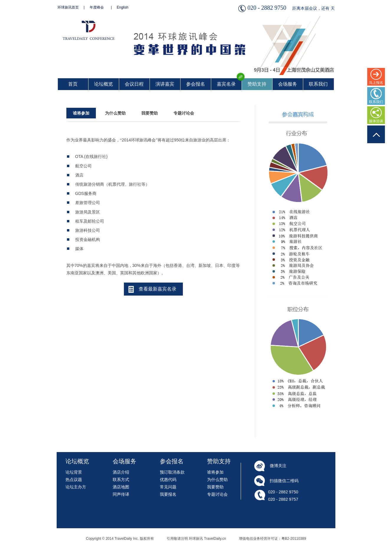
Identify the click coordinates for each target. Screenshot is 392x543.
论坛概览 (104, 84)
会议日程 (134, 84)
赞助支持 (257, 84)
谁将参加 (81, 113)
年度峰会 (97, 7)
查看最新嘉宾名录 (158, 289)
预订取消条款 (172, 472)
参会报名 (196, 84)
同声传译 (121, 494)
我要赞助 (150, 113)
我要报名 (168, 494)
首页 (73, 84)
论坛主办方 (76, 487)
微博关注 (278, 466)
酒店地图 (121, 487)
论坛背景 (74, 472)
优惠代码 (168, 480)
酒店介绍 (121, 472)
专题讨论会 (184, 113)
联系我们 (318, 84)
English (123, 7)
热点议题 (74, 480)
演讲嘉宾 (165, 84)
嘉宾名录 (226, 84)
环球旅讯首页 (68, 7)
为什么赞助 (115, 113)
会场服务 (288, 84)
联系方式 (121, 480)
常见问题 (168, 487)
